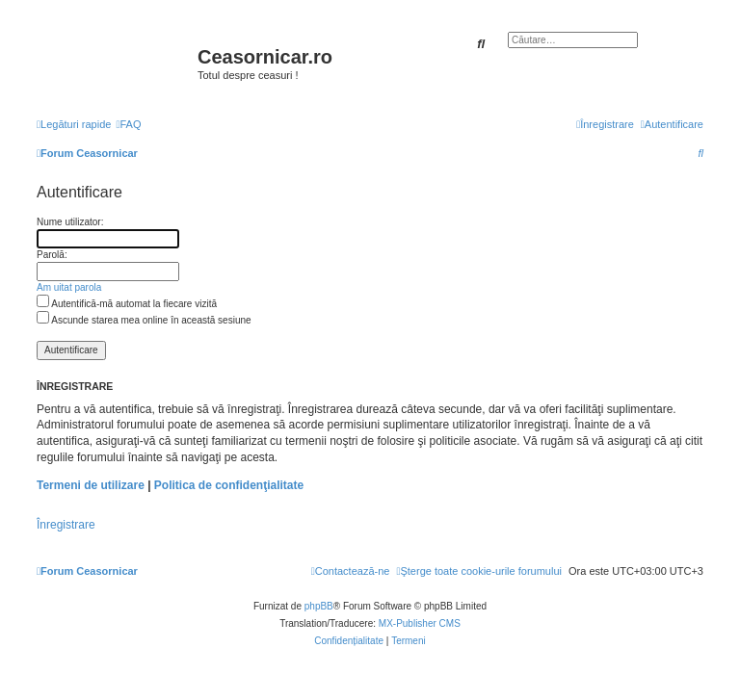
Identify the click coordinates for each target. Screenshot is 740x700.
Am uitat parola (69, 287)
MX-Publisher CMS (420, 623)
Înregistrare (66, 525)
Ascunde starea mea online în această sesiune (144, 320)
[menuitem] (128, 124)
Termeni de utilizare (91, 485)
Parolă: (52, 255)
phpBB (319, 606)
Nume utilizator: (70, 222)
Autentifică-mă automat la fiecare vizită (127, 304)
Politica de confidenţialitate (229, 485)
